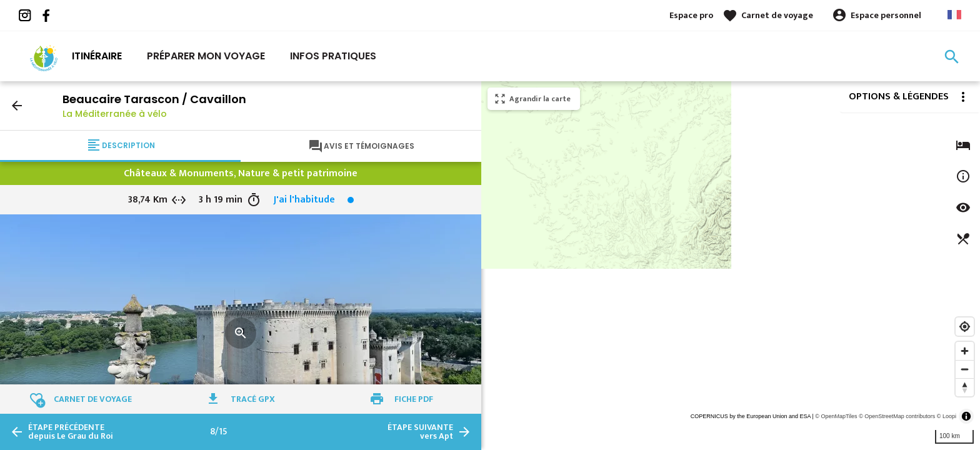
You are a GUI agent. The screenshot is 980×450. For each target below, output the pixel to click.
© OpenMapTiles (836, 416)
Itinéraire (97, 56)
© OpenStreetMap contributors (897, 416)
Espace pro (691, 15)
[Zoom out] (965, 369)
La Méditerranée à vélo (115, 114)
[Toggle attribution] (966, 416)
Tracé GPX (253, 399)
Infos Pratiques (333, 56)
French (954, 15)
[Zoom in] (965, 351)
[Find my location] (965, 327)
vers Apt (420, 432)
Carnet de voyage (777, 15)
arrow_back (17, 106)
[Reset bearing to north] (965, 387)
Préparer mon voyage (206, 56)
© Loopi (947, 416)
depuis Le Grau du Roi (71, 432)
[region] (731, 266)
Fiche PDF (414, 399)
